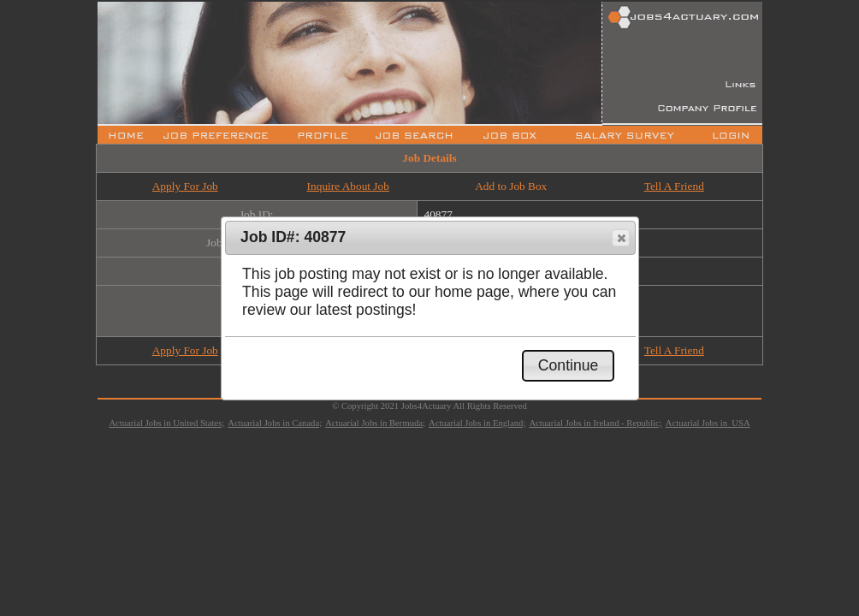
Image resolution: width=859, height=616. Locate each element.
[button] (621, 238)
